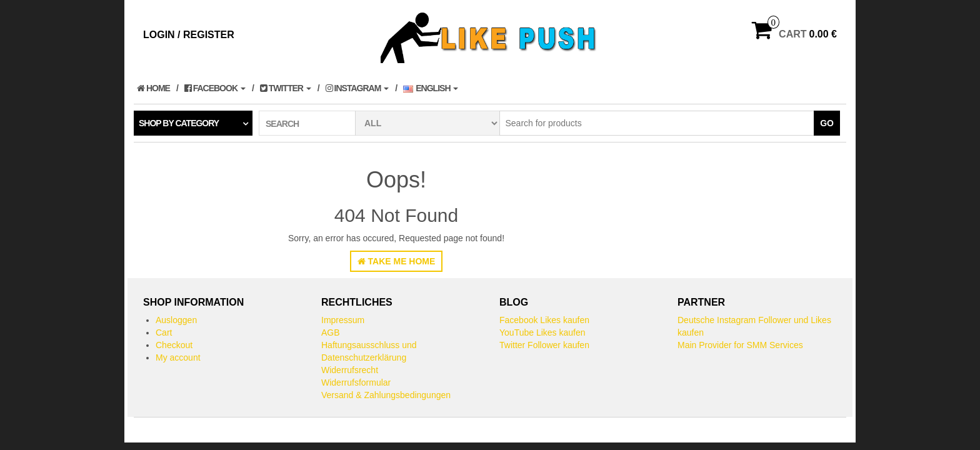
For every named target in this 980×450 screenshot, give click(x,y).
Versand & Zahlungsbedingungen (386, 395)
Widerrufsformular (356, 382)
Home (153, 88)
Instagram (357, 88)
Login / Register (189, 35)
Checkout (174, 345)
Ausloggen (176, 320)
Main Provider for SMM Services (740, 345)
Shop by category (179, 123)
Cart (164, 332)
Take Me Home (397, 261)
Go (827, 123)
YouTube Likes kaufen (542, 332)
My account (178, 357)
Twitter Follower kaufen (544, 345)
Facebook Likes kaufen (544, 320)
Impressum (343, 320)
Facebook (215, 88)
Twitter (286, 88)
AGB (331, 332)
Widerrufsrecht (350, 370)
